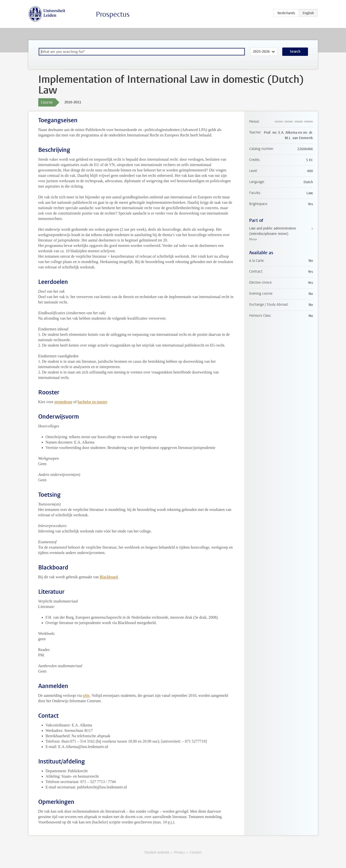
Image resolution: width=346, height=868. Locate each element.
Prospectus (113, 14)
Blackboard (109, 577)
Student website (157, 852)
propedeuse (63, 402)
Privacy (179, 852)
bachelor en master (92, 402)
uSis (86, 695)
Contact (196, 852)
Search (295, 52)
